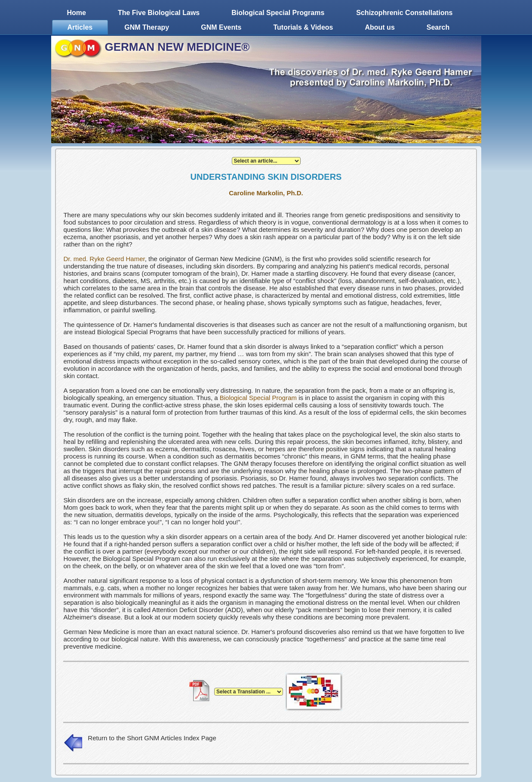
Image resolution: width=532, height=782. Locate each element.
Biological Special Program (258, 398)
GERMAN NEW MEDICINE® (177, 47)
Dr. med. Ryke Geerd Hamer (104, 259)
